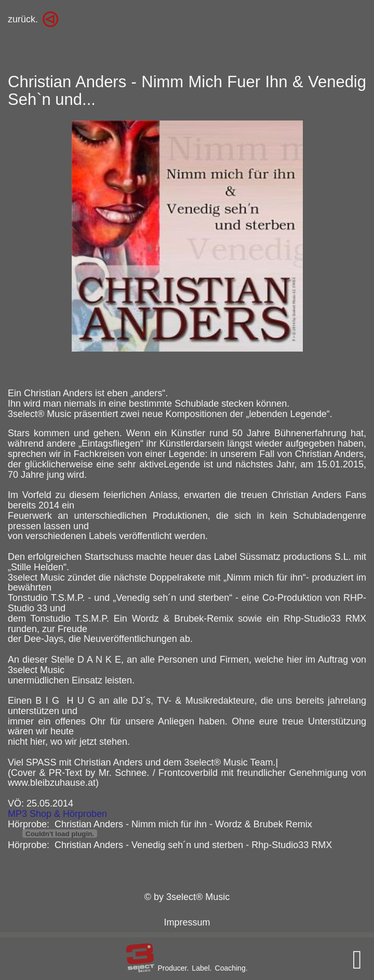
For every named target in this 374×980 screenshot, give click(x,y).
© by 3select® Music (187, 897)
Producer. (173, 968)
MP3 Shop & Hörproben (57, 814)
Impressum (187, 922)
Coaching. (231, 968)
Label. (202, 968)
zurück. (23, 19)
